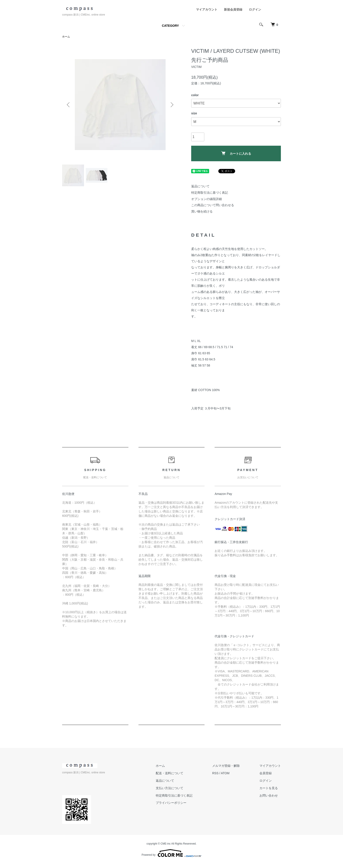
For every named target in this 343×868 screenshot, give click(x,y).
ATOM (225, 773)
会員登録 (266, 773)
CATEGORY (170, 26)
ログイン (255, 9)
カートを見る (269, 788)
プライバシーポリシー (171, 803)
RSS (215, 773)
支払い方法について (170, 788)
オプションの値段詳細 (206, 199)
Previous (69, 105)
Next (171, 105)
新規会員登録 (233, 9)
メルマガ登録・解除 (226, 766)
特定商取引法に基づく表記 (210, 193)
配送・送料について (170, 773)
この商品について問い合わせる (213, 205)
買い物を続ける (202, 211)
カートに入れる (236, 153)
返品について (200, 186)
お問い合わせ (269, 795)
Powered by (171, 853)
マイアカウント (207, 9)
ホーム (66, 37)
